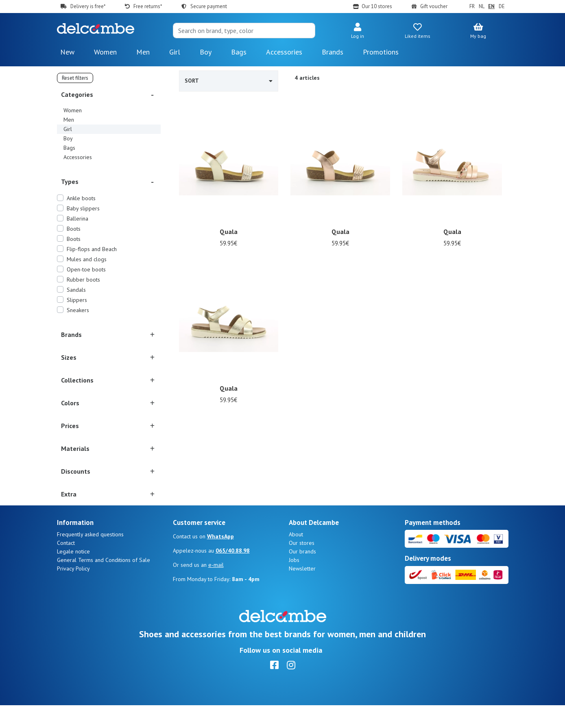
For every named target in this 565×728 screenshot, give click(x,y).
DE (502, 6)
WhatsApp (220, 559)
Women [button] (105, 52)
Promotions (381, 52)
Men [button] (143, 52)
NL (482, 6)
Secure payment (209, 6)
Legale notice (73, 574)
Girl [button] (175, 52)
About (296, 557)
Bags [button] (239, 52)
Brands (333, 52)
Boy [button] (206, 52)
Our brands (302, 574)
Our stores (302, 566)
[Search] (244, 31)
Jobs (294, 583)
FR (472, 6)
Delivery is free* (88, 6)
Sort (229, 81)
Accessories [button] (284, 52)
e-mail (216, 588)
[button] (358, 31)
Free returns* (148, 6)
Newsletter (302, 591)
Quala (229, 232)
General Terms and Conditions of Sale (104, 583)
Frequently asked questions (90, 557)
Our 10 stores (377, 6)
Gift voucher (434, 6)
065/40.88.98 (233, 573)
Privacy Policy (73, 591)
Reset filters (75, 78)
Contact (66, 566)
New (67, 52)
